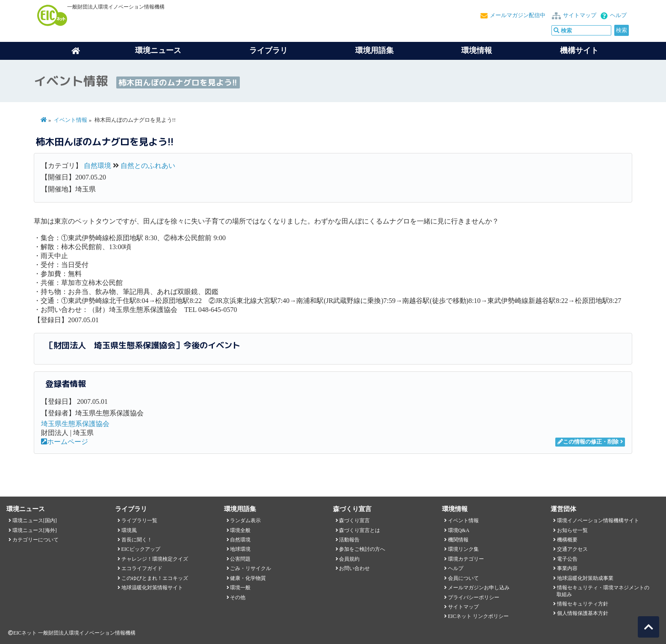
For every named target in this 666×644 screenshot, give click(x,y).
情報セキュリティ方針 (583, 604)
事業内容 (567, 568)
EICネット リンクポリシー (478, 616)
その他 (238, 597)
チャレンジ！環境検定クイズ (155, 559)
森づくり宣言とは (360, 530)
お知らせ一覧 (572, 530)
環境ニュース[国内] (35, 520)
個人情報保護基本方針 (583, 613)
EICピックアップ (141, 549)
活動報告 (349, 540)
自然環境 (97, 166)
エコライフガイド (142, 568)
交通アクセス (572, 549)
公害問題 (240, 559)
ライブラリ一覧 (139, 520)
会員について (463, 578)
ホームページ (65, 442)
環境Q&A (459, 530)
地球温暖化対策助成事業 (585, 578)
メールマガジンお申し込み (479, 588)
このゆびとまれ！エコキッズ (155, 578)
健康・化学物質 (248, 578)
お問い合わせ (354, 568)
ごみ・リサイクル (250, 568)
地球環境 (240, 549)
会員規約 (349, 559)
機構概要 (567, 540)
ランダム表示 (245, 520)
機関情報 (458, 540)
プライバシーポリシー (474, 597)
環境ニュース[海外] (35, 530)
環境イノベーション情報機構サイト (598, 520)
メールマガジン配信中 (518, 15)
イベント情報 (71, 120)
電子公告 (567, 559)
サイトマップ (580, 15)
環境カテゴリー (466, 559)
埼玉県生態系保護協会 (75, 424)
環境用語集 (374, 50)
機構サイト (579, 50)
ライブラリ (268, 50)
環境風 (129, 530)
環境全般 (240, 530)
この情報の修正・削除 (588, 442)
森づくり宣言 (354, 520)
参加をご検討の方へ (362, 549)
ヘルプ (618, 15)
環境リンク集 (463, 549)
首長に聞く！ (137, 540)
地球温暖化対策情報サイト (152, 588)
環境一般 (240, 588)
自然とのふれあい (148, 166)
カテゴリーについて (35, 540)
